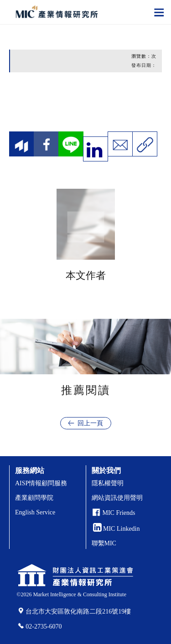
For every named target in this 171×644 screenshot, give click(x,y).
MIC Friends (119, 513)
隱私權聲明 (108, 483)
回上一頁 (90, 423)
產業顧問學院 (34, 498)
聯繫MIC (104, 543)
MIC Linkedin (117, 529)
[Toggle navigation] (159, 12)
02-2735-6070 (44, 626)
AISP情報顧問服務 (41, 483)
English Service (35, 512)
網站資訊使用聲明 (117, 498)
